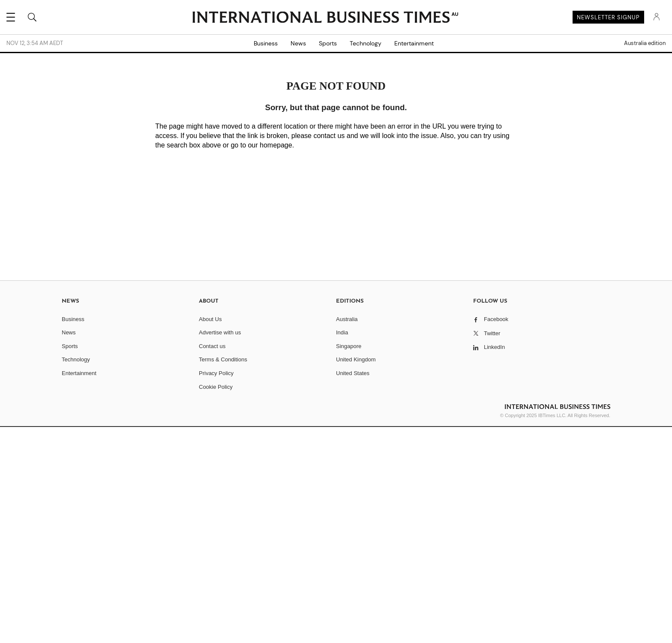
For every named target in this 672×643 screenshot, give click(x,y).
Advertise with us (220, 332)
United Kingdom (356, 359)
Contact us (212, 346)
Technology (366, 43)
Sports (328, 43)
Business (266, 43)
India (342, 332)
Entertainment (414, 43)
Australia (347, 319)
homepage (276, 145)
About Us (210, 319)
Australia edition (645, 43)
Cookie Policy (216, 387)
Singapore (349, 346)
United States (353, 373)
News (298, 43)
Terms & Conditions (223, 359)
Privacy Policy (216, 373)
